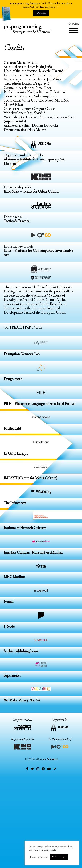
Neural (9, 602)
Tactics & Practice (16, 221)
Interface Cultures (16, 553)
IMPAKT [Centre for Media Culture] (30, 478)
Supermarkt (12, 676)
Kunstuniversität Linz (47, 553)
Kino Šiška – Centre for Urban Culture (31, 192)
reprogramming (41, 30)
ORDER (41, 13)
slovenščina (74, 24)
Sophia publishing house (21, 652)
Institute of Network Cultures (25, 528)
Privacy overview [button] (39, 857)
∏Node (9, 627)
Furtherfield (12, 429)
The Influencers (15, 503)
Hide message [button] (59, 857)
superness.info (15, 122)
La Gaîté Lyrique (16, 454)
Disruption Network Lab (22, 354)
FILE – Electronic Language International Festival (40, 404)
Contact (53, 759)
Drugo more (13, 379)
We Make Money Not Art (22, 701)
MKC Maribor (14, 577)
